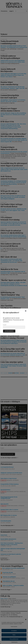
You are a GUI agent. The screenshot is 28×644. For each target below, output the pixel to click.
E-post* (14, 326)
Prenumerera (9, 331)
